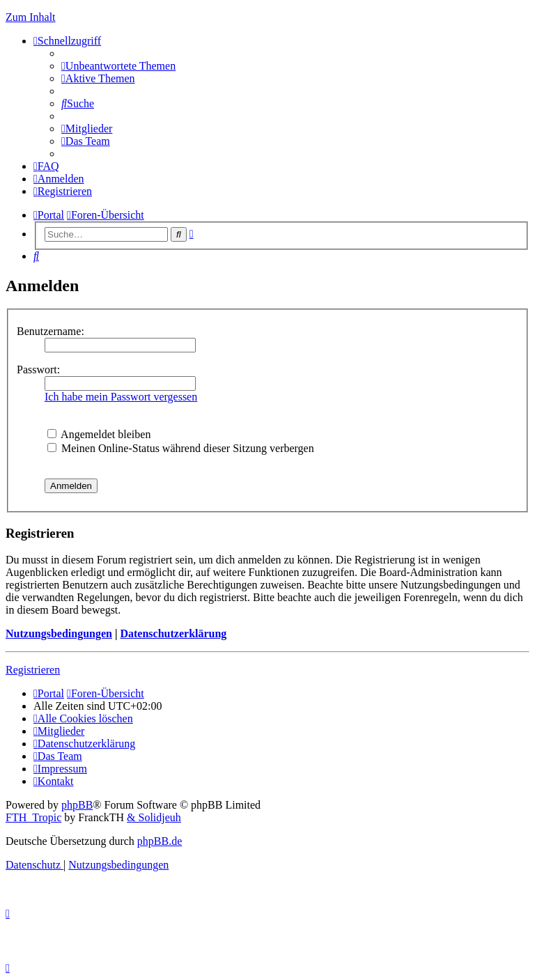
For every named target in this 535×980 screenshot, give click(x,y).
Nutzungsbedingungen (59, 633)
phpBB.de (160, 841)
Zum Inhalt (31, 17)
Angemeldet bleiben (99, 434)
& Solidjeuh (154, 817)
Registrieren (33, 670)
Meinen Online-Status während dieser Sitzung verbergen (181, 448)
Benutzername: (51, 331)
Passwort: (38, 370)
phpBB (77, 805)
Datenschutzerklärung (173, 633)
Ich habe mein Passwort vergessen (121, 397)
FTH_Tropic (33, 817)
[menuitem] (118, 66)
